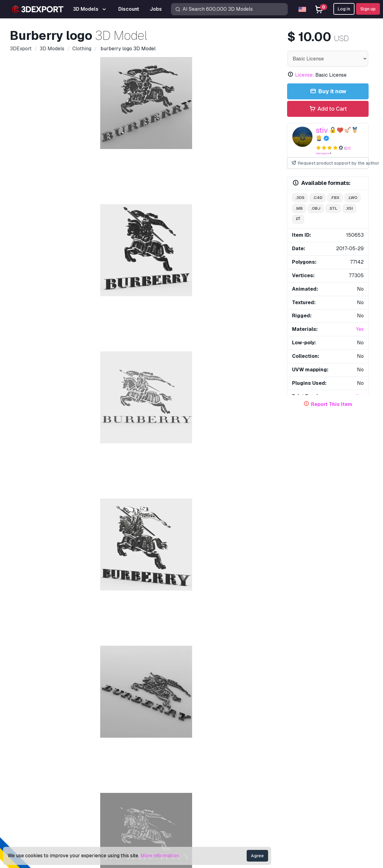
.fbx (335, 198)
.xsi (349, 208)
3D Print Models (214, 734)
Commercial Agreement (296, 764)
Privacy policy (286, 774)
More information (160, 856)
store (161, 360)
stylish (175, 371)
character (185, 360)
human (76, 371)
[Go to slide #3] (124, 220)
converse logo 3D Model (242, 396)
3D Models (208, 724)
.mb (299, 208)
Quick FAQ (282, 744)
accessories (127, 371)
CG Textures (209, 754)
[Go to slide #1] (45, 220)
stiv (322, 130)
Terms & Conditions (291, 784)
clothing (78, 360)
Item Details (30, 249)
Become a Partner (216, 774)
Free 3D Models (214, 744)
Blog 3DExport (212, 784)
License (279, 754)
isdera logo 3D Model (311, 519)
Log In (344, 9)
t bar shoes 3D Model (221, 647)
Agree (257, 856)
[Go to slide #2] (85, 220)
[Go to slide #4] (163, 220)
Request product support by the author (330, 163)
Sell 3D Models (213, 764)
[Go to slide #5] (202, 220)
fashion (99, 371)
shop (143, 360)
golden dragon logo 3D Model (46, 519)
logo (233, 360)
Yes (360, 329)
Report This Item (332, 404)
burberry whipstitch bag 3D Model (49, 647)
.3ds (300, 198)
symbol (53, 371)
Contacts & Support (299, 713)
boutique (32, 360)
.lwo (353, 198)
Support (279, 724)
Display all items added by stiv (191, 439)
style (250, 360)
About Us (61, 713)
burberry (218, 371)
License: (305, 75)
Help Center (284, 734)
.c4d (318, 198)
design (102, 360)
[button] (360, 505)
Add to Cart (328, 109)
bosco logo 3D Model (47, 396)
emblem (212, 360)
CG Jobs (205, 795)
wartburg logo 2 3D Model (133, 519)
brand (55, 360)
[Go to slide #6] (241, 220)
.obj (316, 208)
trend (196, 371)
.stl (333, 208)
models (30, 371)
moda (154, 371)
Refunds (280, 795)
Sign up (368, 9)
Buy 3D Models (218, 713)
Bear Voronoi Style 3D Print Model (232, 519)
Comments (62, 249)
